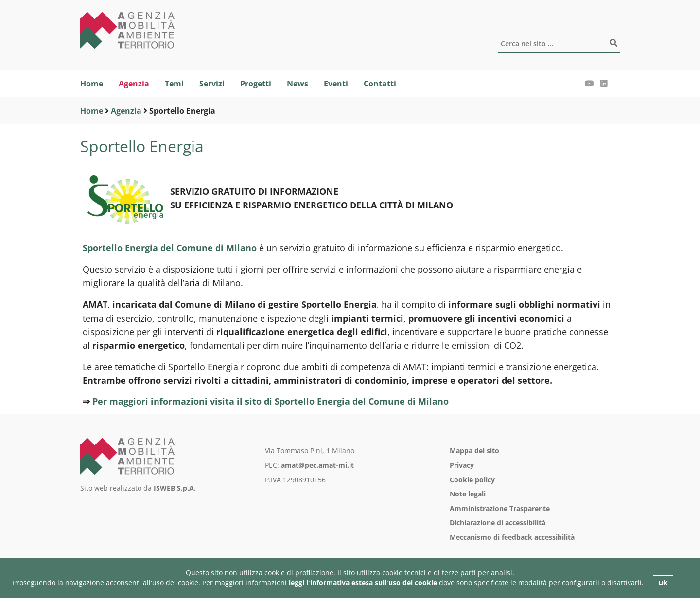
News (297, 84)
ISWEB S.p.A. (175, 488)
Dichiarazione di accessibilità (498, 522)
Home (92, 84)
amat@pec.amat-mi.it (317, 465)
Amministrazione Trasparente (500, 508)
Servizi (212, 84)
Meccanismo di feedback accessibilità (512, 537)
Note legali (468, 494)
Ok (663, 583)
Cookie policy (472, 480)
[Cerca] (559, 44)
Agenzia (134, 84)
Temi (174, 84)
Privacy (462, 465)
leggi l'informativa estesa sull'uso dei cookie (363, 583)
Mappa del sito (474, 451)
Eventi (336, 84)
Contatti (380, 84)
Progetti (256, 84)
